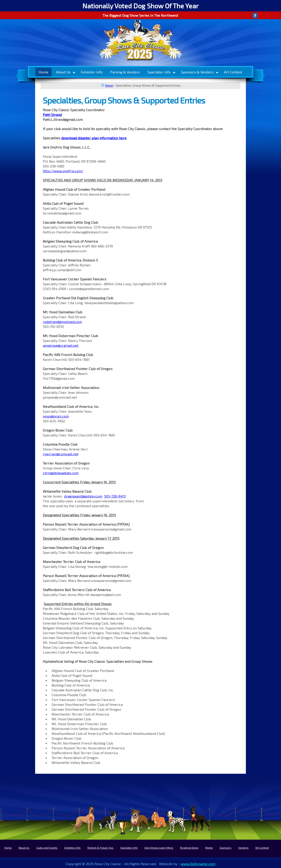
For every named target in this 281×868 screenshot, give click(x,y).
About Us (63, 72)
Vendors (243, 848)
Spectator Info (159, 72)
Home (43, 72)
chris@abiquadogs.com (61, 473)
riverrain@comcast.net (61, 454)
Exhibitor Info (92, 72)
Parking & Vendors (125, 72)
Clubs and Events (47, 848)
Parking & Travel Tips (100, 848)
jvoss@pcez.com (56, 416)
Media (209, 848)
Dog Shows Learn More (159, 848)
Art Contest (233, 72)
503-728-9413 (115, 496)
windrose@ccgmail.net (61, 345)
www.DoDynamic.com (198, 864)
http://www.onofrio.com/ (63, 171)
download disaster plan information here (94, 138)
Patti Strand (52, 115)
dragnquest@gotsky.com (83, 496)
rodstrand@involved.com (62, 322)
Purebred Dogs (189, 848)
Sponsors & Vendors (197, 72)
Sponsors (225, 848)
